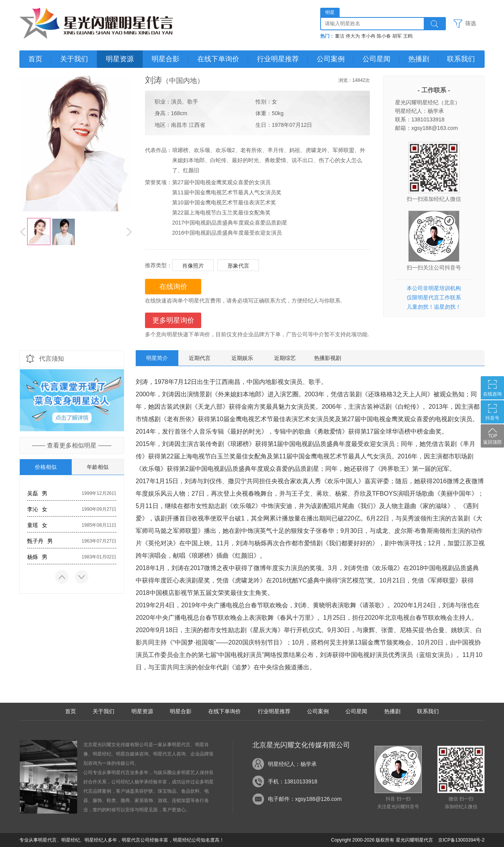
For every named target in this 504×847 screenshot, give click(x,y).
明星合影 (166, 59)
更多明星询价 (173, 320)
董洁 (340, 36)
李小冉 (368, 36)
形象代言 (238, 266)
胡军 (397, 36)
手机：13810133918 (293, 781)
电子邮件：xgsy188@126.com (305, 799)
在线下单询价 (218, 59)
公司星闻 (376, 59)
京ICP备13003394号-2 (461, 840)
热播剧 (419, 59)
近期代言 (200, 358)
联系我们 (461, 59)
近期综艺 (285, 358)
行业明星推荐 (278, 59)
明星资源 (120, 59)
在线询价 (173, 287)
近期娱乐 (242, 358)
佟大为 (353, 36)
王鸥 (408, 36)
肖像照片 (193, 266)
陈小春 (384, 36)
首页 (35, 59)
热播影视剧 (328, 358)
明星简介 (157, 358)
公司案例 (331, 59)
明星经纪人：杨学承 (292, 764)
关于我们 (74, 59)
